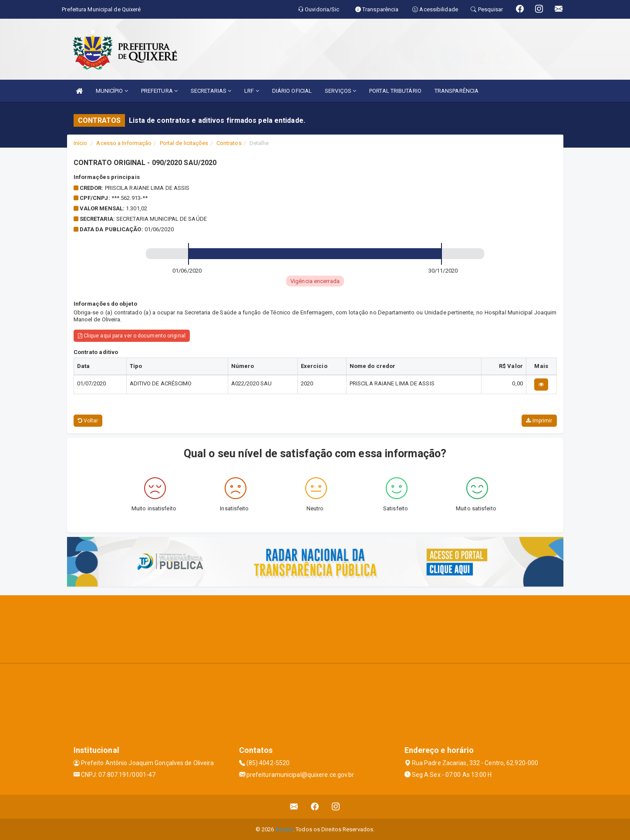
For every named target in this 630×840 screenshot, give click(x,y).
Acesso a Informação (124, 143)
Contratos (229, 143)
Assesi (284, 829)
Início (81, 143)
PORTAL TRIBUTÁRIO (395, 91)
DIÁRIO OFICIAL (292, 91)
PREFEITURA (159, 91)
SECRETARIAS (211, 91)
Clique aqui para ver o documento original (132, 336)
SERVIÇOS (340, 91)
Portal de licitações (184, 143)
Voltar (88, 421)
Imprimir (539, 421)
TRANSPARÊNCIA (456, 91)
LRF (252, 91)
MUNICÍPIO (112, 91)
